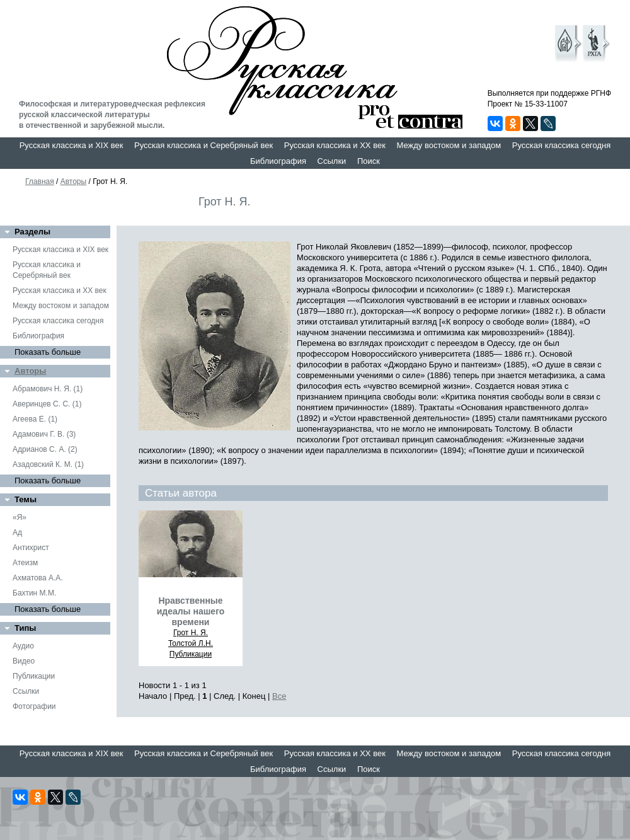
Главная (40, 181)
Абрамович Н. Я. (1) (48, 389)
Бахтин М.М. (34, 593)
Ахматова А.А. (38, 578)
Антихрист (31, 548)
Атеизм (25, 563)
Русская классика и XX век (335, 145)
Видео (24, 661)
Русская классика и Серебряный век (203, 145)
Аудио (23, 646)
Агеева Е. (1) (35, 419)
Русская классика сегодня (562, 145)
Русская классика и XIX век (72, 145)
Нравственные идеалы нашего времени (191, 611)
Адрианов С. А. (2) (45, 449)
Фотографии (34, 706)
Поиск (369, 161)
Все (279, 696)
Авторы (73, 181)
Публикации (34, 676)
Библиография (278, 161)
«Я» (20, 517)
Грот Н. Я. (191, 633)
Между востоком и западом (449, 145)
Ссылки (332, 161)
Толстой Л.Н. (191, 643)
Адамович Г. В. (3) (44, 434)
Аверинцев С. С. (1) (47, 404)
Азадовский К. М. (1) (48, 464)
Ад (17, 532)
